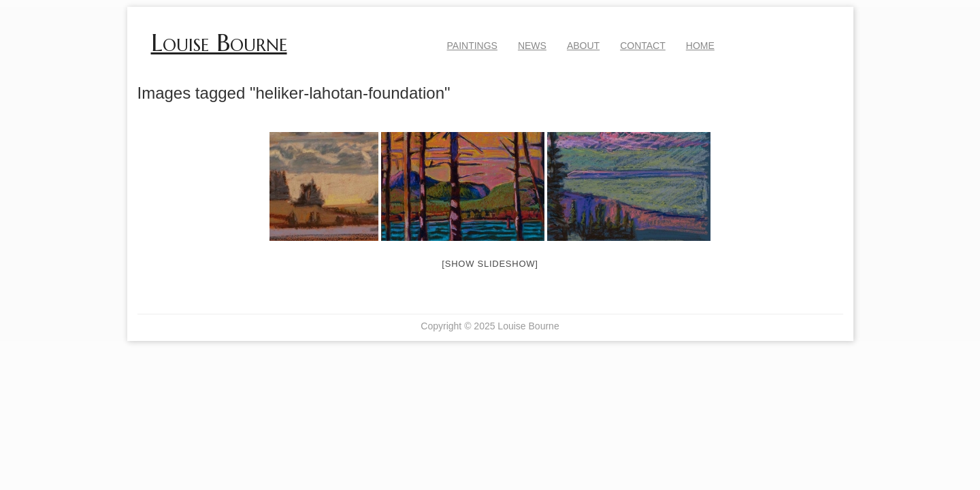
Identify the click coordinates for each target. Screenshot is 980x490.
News (532, 46)
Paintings (472, 46)
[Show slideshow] (490, 264)
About (583, 46)
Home (700, 46)
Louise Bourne (219, 43)
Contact (643, 46)
